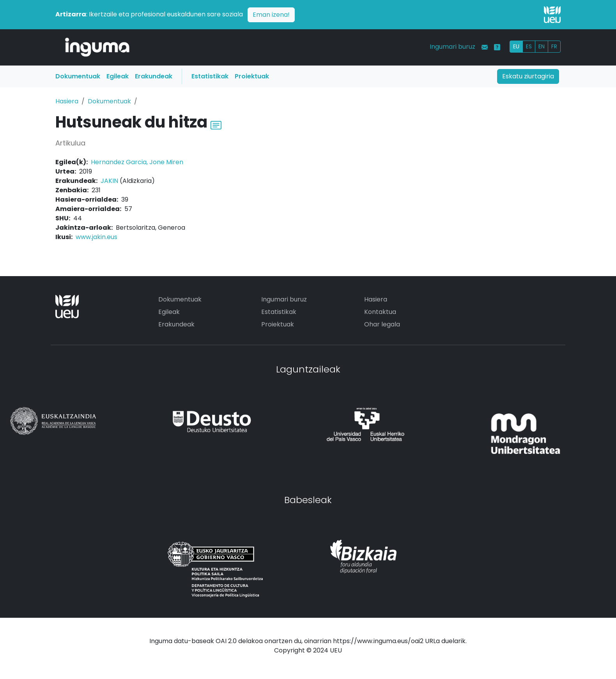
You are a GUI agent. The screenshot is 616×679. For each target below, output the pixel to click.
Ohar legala (382, 324)
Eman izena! (271, 15)
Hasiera (67, 101)
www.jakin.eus (96, 237)
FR (554, 46)
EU (516, 46)
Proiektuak (252, 76)
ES (529, 46)
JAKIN (109, 181)
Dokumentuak (78, 76)
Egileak (118, 76)
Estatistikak (210, 76)
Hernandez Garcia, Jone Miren (137, 162)
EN (542, 46)
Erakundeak (154, 76)
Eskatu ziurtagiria (528, 76)
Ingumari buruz (452, 47)
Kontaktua (380, 312)
